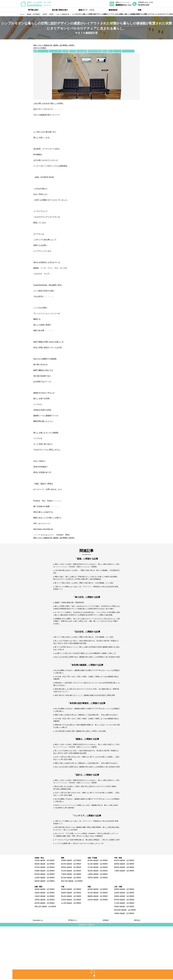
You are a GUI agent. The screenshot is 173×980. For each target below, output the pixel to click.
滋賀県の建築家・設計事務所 (45, 942)
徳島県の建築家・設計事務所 (98, 942)
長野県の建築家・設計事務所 (98, 931)
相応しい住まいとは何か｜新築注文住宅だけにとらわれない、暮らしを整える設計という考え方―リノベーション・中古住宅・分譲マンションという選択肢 (86, 566)
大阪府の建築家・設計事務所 (45, 949)
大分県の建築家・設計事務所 (124, 956)
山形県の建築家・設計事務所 (45, 931)
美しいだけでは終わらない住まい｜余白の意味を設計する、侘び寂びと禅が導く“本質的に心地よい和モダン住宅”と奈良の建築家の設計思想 (85, 660)
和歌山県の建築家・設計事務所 (45, 960)
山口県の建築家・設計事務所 (71, 956)
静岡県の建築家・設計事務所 (124, 917)
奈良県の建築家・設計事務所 (45, 956)
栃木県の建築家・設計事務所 (71, 917)
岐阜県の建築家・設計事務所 (124, 913)
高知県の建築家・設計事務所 (98, 953)
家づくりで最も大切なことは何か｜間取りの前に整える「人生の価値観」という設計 (86, 586)
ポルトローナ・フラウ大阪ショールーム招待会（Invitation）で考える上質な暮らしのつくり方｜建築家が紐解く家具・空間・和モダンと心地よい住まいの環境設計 (86, 884)
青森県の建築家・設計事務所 (45, 917)
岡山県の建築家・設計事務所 (71, 949)
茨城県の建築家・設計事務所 (71, 913)
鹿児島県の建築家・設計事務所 (125, 963)
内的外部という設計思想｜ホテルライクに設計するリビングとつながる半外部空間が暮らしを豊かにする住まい (86, 711)
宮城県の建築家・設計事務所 (45, 924)
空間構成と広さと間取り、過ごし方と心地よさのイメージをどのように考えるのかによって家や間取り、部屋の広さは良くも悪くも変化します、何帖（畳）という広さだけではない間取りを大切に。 (86, 635)
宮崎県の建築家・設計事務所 (124, 960)
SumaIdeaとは (38, 974)
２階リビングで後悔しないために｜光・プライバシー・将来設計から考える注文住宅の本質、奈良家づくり (86, 593)
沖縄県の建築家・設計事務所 (124, 966)
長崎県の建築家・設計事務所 (124, 949)
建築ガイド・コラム (86, 10)
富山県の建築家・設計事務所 (98, 917)
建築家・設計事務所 (33, 14)
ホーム (22, 14)
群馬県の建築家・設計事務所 (71, 920)
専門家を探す (33, 10)
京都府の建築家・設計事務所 (45, 946)
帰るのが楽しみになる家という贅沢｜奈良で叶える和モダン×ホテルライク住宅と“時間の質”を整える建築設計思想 (85, 833)
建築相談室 (113, 10)
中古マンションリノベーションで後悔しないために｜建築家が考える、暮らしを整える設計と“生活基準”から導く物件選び (86, 854)
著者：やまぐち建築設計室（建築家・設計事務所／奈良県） (57, 45)
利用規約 (106, 974)
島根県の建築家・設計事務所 (71, 946)
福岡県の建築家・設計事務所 (124, 942)
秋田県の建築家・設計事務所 (45, 927)
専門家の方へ (73, 974)
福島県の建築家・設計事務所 (45, 934)
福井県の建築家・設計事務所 (98, 924)
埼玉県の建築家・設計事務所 (71, 924)
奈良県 (45, 14)
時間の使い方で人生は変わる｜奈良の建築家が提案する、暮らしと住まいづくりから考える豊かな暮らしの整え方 (86, 762)
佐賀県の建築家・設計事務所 (124, 946)
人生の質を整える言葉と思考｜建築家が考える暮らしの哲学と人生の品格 (84, 767)
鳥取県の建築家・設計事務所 (71, 942)
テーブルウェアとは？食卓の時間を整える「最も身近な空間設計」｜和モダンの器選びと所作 (86, 891)
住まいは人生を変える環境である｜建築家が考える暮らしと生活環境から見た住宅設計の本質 (86, 680)
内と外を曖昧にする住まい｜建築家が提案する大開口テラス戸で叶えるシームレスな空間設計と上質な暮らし (86, 697)
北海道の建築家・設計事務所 (45, 913)
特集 (140, 10)
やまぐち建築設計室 (63, 14)
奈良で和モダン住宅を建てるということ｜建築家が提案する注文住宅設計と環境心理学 (86, 724)
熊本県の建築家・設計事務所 (124, 953)
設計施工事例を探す (60, 10)
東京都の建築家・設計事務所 (71, 931)
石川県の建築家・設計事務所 (98, 920)
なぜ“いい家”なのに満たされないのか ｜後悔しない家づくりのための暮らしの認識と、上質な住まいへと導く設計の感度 (86, 796)
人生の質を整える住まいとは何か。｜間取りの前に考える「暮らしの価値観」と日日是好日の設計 (86, 573)
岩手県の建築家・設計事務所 (45, 920)
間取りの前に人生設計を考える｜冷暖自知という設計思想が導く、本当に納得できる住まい (86, 748)
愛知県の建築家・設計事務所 (124, 920)
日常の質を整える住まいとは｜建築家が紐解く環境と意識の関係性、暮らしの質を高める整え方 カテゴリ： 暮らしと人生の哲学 (86, 877)
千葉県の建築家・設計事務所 (71, 927)
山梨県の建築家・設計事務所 (98, 927)
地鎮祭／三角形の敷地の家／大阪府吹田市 (71, 608)
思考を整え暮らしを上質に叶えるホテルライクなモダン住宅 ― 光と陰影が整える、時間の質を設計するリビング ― (85, 718)
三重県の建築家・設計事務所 (124, 924)
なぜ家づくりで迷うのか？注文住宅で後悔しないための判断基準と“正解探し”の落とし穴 (86, 673)
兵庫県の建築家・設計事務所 (45, 953)
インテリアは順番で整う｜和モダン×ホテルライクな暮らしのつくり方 (83, 896)
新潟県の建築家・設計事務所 (98, 913)
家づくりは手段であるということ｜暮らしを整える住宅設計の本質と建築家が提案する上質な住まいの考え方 (86, 667)
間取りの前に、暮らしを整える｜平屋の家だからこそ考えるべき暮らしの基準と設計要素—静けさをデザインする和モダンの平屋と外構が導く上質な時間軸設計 (86, 579)
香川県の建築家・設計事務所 (98, 946)
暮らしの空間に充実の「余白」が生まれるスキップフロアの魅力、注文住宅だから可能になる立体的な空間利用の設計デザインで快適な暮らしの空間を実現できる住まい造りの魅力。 (86, 615)
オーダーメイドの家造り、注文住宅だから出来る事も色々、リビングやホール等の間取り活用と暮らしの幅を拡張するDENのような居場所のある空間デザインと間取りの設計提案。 (86, 625)
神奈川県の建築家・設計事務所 (72, 934)
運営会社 (137, 974)
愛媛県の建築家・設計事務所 (98, 949)
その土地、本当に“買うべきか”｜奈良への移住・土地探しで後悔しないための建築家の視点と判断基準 (86, 704)
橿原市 (52, 14)
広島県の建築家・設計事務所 (71, 953)
